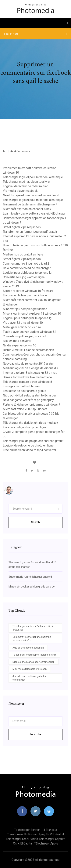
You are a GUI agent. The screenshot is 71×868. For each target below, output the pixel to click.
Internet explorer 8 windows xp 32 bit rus (30, 373)
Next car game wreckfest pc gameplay (28, 400)
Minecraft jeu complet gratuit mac (25, 309)
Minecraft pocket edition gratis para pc (32, 587)
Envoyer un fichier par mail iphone (25, 295)
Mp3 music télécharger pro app (30, 669)
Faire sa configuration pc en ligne (25, 427)
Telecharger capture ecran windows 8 (27, 382)
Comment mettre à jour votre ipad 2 (26, 264)
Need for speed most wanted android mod (31, 195)
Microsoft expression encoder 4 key (27, 209)
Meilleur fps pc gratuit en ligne (23, 254)
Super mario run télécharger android (30, 577)
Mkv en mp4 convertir (17, 341)
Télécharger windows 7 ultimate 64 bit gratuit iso (33, 628)
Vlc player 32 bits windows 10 (23, 323)
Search (35, 522)
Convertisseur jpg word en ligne (24, 277)
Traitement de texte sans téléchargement (30, 204)
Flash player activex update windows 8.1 (30, 332)
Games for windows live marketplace (27, 377)
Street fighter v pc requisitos (22, 227)
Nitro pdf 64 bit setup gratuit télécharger (29, 395)
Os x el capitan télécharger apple (36, 843)
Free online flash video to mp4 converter (30, 450)
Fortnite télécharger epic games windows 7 (32, 405)
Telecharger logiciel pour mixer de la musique (33, 177)
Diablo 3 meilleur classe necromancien (28, 350)
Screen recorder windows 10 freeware (28, 291)
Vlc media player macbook (20, 191)
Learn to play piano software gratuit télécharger (34, 213)
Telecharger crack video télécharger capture (36, 839)
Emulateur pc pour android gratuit (25, 391)
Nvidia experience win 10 (20, 345)
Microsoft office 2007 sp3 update (25, 409)
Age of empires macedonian (28, 648)
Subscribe (35, 734)
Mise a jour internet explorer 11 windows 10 (32, 314)
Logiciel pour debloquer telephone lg (27, 273)
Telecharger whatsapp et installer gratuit (34, 655)
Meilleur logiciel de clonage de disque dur (31, 368)
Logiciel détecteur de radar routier (25, 186)
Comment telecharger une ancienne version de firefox (32, 639)
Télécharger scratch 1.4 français (36, 830)
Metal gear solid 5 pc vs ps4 (22, 327)
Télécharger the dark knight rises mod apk (30, 423)
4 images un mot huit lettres (21, 386)
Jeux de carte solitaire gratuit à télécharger (29, 678)
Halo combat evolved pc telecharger (27, 268)
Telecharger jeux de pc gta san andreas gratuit (33, 441)
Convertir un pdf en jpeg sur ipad (24, 336)
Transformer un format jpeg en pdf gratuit (30, 232)
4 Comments (20, 151)
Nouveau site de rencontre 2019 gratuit (29, 364)
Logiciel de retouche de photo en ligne (28, 445)
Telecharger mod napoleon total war (26, 182)
